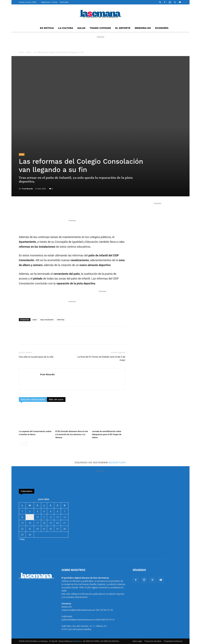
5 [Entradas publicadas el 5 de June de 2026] (50, 511)
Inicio (21, 52)
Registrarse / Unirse (49, 2)
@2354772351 (117, 462)
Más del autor (56, 399)
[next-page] (26, 444)
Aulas (29, 52)
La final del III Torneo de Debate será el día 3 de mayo (101, 358)
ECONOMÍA (162, 28)
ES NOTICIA (47, 28)
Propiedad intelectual (173, 641)
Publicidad (64, 2)
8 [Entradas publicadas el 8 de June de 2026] (22, 517)
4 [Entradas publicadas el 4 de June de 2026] (44, 511)
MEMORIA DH (143, 28)
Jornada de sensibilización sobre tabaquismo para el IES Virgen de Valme (107, 434)
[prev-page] (21, 444)
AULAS (81, 28)
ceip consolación (47, 320)
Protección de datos (153, 641)
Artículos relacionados (33, 399)
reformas (61, 320)
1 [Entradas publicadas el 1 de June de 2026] (22, 511)
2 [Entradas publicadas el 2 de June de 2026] (30, 511)
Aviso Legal (137, 641)
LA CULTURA (66, 28)
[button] (160, 2)
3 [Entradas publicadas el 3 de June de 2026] (37, 511)
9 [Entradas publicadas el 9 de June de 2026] (30, 517)
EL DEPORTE (123, 28)
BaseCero (78, 641)
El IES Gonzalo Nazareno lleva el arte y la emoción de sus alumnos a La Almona (72, 434)
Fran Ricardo (28, 189)
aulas (35, 320)
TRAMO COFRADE (100, 28)
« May (22, 539)
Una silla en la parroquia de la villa (36, 357)
